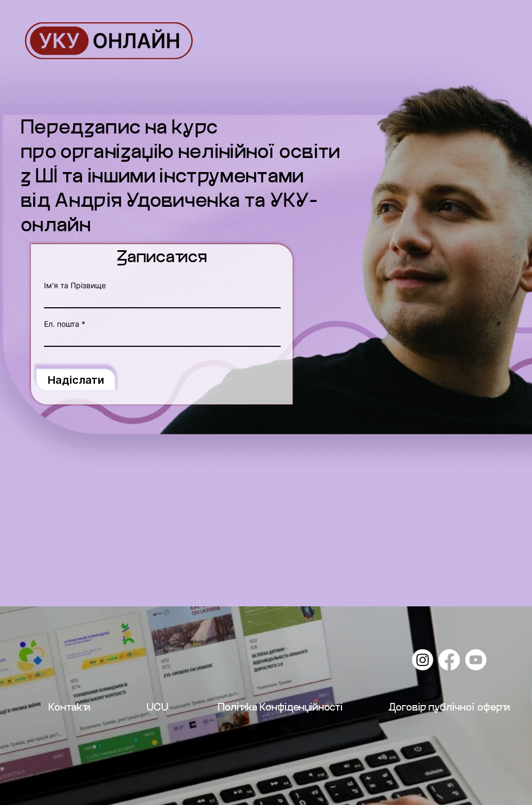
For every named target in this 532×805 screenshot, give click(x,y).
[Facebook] (449, 660)
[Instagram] (423, 660)
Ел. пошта (62, 324)
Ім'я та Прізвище (75, 286)
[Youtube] (476, 660)
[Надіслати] (76, 380)
